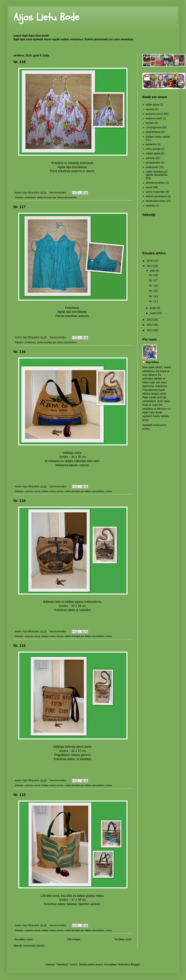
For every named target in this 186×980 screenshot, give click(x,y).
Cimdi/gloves (153, 127)
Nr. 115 (19, 501)
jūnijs (153, 308)
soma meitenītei (155, 192)
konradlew (110, 964)
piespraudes (153, 163)
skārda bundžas (155, 183)
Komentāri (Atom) (34, 946)
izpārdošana (153, 132)
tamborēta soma (156, 201)
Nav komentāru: (58, 193)
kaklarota (151, 144)
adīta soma (152, 105)
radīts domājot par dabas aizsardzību (57, 197)
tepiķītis (150, 206)
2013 (150, 320)
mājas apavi (153, 153)
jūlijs (153, 271)
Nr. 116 (19, 352)
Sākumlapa (74, 939)
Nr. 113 (19, 795)
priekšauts (30, 197)
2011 (150, 330)
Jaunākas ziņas (23, 939)
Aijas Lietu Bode (46, 17)
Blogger (135, 964)
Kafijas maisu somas (52, 491)
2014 (150, 266)
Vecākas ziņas (123, 939)
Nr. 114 (19, 646)
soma (109, 491)
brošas (150, 123)
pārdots (150, 158)
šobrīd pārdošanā (156, 196)
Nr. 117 (19, 207)
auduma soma (32, 491)
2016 (150, 261)
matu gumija (153, 149)
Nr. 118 (19, 62)
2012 (150, 325)
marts (153, 313)
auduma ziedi (154, 118)
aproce (150, 109)
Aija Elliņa (152, 362)
